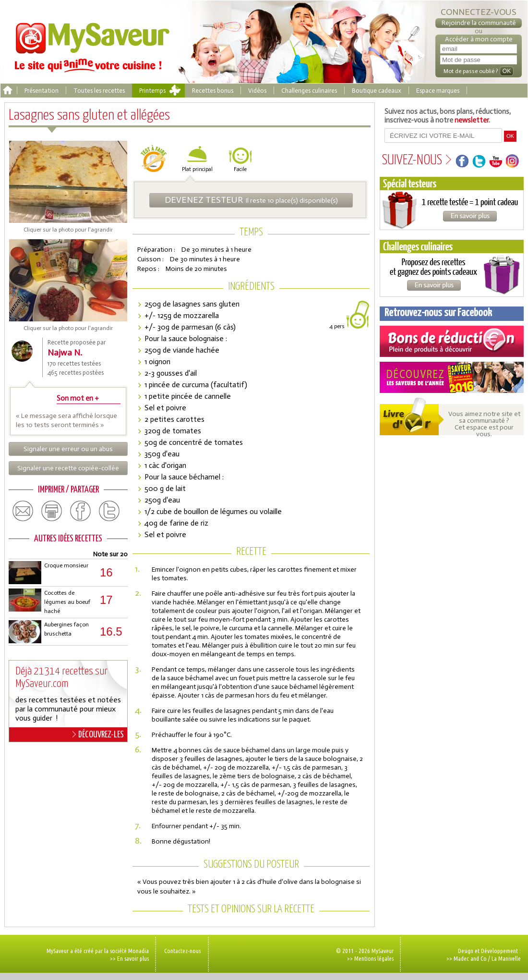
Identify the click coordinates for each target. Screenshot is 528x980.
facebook (81, 511)
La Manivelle (506, 958)
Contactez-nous (182, 951)
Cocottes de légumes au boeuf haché (67, 602)
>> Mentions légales (370, 958)
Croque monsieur (66, 565)
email (23, 511)
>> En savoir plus (129, 958)
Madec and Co (470, 958)
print (52, 511)
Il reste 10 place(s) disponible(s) (251, 200)
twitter (109, 511)
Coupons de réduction (452, 341)
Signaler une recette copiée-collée (68, 468)
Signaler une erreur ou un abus (68, 449)
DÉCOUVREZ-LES (98, 735)
